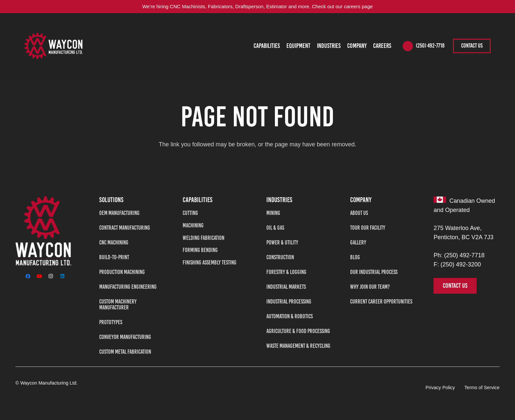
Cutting (190, 213)
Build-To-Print (114, 257)
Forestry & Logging (286, 272)
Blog (355, 257)
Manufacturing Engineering (128, 287)
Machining (193, 225)
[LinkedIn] (62, 276)
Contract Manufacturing (125, 228)
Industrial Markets (286, 287)
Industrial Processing (289, 302)
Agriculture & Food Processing (298, 331)
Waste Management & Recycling (298, 346)
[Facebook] (28, 276)
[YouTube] (39, 276)
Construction (280, 257)
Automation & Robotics (290, 316)
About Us (359, 213)
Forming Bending (200, 250)
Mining (273, 213)
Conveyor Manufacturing (125, 337)
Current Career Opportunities (381, 302)
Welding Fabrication (203, 238)
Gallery (358, 242)
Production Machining (122, 272)
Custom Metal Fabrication (125, 352)
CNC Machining (114, 242)
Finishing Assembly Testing (210, 262)
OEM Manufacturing (119, 213)
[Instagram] (51, 276)
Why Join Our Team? (370, 287)
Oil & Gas (275, 228)
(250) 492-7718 (464, 255)
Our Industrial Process (374, 272)
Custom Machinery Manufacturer (118, 304)
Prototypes (111, 322)
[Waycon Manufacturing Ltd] (43, 231)
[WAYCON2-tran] (54, 46)
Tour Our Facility (368, 228)
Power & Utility (282, 242)
